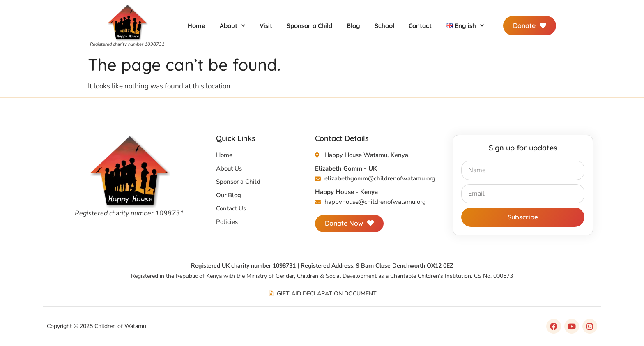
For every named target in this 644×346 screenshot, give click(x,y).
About (232, 26)
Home (197, 26)
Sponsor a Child (309, 26)
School (384, 26)
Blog (353, 26)
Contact (420, 26)
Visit (266, 26)
